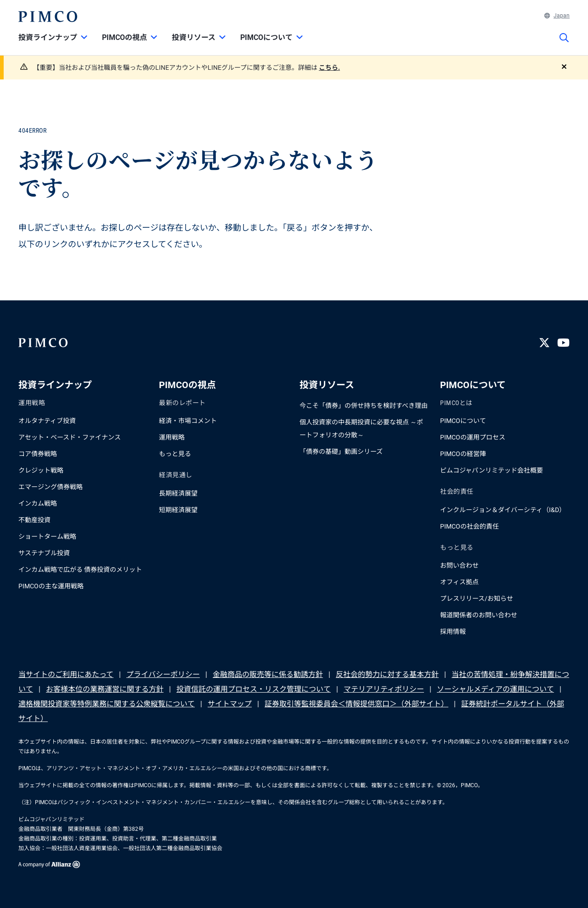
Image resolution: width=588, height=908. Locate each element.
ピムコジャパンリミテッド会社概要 (492, 470)
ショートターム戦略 (47, 536)
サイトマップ (230, 704)
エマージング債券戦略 (51, 487)
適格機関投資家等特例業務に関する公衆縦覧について (107, 704)
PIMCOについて (463, 421)
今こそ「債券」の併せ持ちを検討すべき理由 (364, 406)
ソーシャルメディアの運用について (495, 689)
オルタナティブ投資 (47, 421)
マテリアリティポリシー (384, 689)
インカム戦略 (38, 503)
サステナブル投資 (44, 553)
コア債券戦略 (38, 454)
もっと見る (175, 454)
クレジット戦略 (41, 470)
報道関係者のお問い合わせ (479, 615)
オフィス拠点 (459, 582)
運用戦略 (172, 437)
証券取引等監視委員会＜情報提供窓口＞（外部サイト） (356, 704)
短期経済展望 (178, 510)
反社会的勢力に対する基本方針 (387, 674)
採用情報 (453, 632)
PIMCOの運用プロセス (473, 437)
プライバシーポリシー (163, 674)
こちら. (329, 68)
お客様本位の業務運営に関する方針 (105, 689)
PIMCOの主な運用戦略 (51, 586)
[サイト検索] (564, 44)
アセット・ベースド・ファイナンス (70, 437)
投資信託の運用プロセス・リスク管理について (254, 689)
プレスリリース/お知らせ (477, 598)
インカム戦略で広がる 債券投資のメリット (80, 570)
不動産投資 (34, 520)
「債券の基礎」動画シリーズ (341, 451)
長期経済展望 (178, 493)
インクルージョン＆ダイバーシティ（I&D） (503, 510)
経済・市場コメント (188, 421)
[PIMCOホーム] (48, 17)
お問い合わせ (459, 565)
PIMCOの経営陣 (463, 454)
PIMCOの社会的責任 (469, 526)
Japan (557, 16)
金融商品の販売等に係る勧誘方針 (268, 674)
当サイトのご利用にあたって (66, 674)
